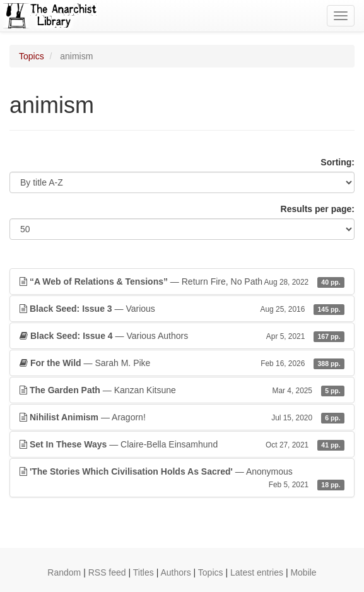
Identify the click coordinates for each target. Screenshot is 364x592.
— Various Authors (182, 336)
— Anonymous (182, 478)
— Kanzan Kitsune (182, 390)
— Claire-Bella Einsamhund (182, 444)
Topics (32, 56)
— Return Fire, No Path (182, 281)
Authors (175, 572)
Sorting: (338, 162)
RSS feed (107, 572)
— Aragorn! (182, 417)
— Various (182, 309)
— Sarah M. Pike (182, 363)
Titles (144, 572)
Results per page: (318, 209)
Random (64, 572)
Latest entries (257, 572)
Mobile (303, 572)
